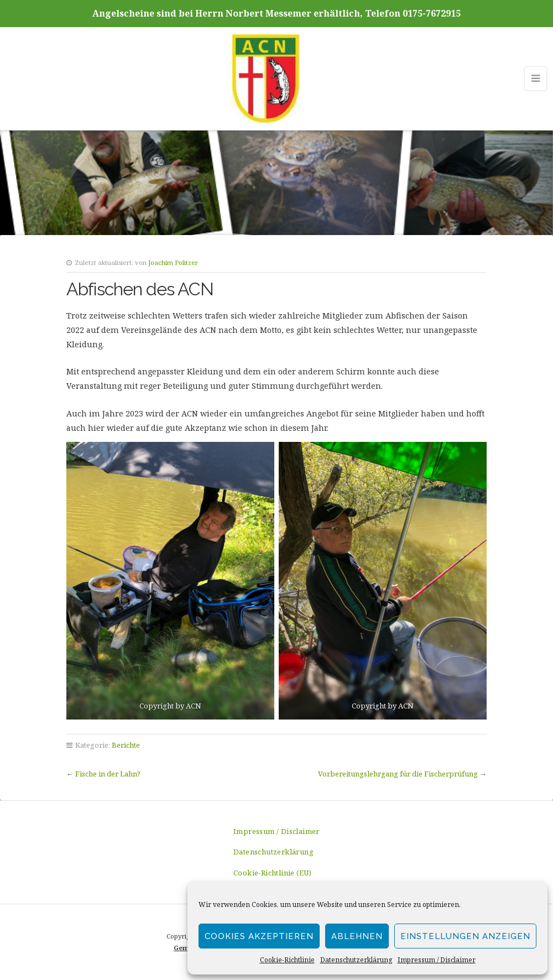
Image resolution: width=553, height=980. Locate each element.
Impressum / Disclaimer (437, 960)
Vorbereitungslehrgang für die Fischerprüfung (398, 774)
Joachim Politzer (173, 262)
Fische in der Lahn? (108, 774)
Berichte (126, 745)
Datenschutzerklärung (356, 960)
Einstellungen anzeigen (465, 936)
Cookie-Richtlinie (287, 960)
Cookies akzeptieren (259, 936)
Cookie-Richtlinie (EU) (273, 873)
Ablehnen (357, 936)
